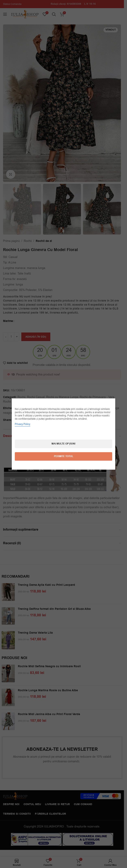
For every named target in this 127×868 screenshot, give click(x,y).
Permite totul (64, 456)
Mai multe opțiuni (63, 444)
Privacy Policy (23, 424)
